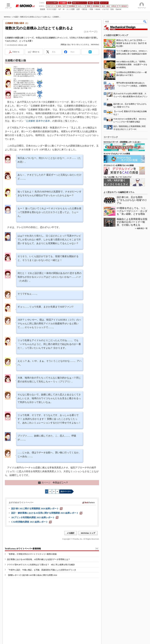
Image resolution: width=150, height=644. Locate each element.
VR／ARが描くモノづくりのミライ (118, 177)
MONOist (7, 17)
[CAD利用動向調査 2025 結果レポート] (31, 522)
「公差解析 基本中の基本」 (38, 121)
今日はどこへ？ (53, 483)
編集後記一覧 (142, 228)
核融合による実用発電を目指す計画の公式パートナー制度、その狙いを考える (132, 222)
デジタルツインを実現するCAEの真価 (119, 165)
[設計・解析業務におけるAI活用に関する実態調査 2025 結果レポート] (47, 513)
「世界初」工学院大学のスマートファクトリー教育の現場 (32, 554)
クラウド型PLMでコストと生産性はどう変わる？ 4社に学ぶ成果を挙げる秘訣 (41, 565)
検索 (145, 21)
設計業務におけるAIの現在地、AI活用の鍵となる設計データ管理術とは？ (39, 559)
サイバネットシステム (80, 45)
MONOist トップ (88, 533)
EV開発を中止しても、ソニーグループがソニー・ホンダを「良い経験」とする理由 (132, 211)
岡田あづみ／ (66, 45)
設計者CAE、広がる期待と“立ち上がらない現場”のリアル (132, 200)
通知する (36, 52)
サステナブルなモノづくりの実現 (117, 154)
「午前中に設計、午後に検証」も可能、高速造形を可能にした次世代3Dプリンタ (42, 570)
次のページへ (66, 491)
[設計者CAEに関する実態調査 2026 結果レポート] (37, 509)
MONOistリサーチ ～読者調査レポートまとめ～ (122, 142)
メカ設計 (15, 17)
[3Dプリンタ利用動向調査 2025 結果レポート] (35, 517)
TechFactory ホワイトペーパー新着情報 (23, 549)
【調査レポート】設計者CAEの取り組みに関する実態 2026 (32, 575)
